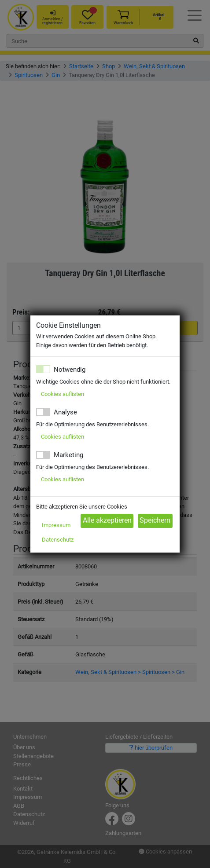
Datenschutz (58, 540)
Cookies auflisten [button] (63, 394)
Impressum (56, 525)
